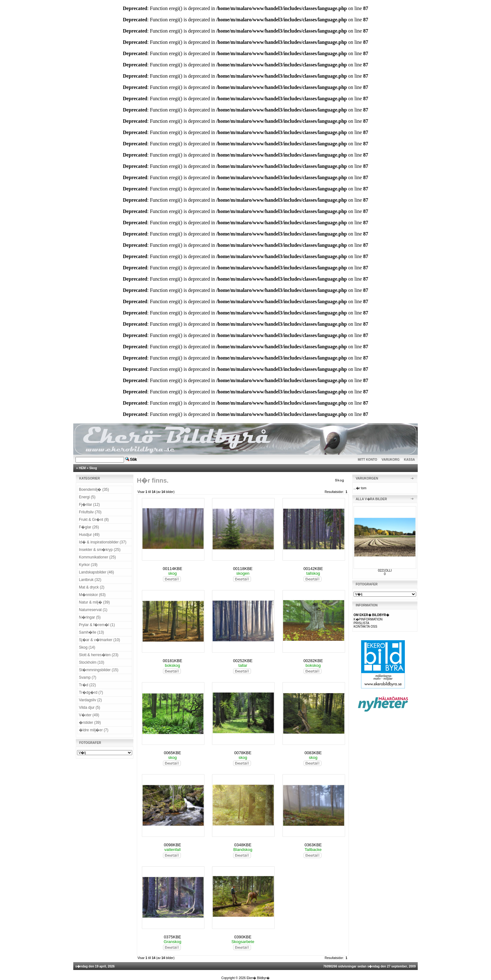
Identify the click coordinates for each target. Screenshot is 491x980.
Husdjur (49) (89, 535)
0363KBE (313, 845)
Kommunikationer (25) (97, 557)
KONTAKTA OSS (365, 627)
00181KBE (173, 661)
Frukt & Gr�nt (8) (94, 520)
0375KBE (172, 937)
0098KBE (172, 845)
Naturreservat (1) (93, 610)
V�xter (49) (89, 715)
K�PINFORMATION (368, 619)
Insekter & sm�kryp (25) (100, 550)
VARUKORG (391, 460)
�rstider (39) (90, 723)
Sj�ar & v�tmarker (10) (99, 640)
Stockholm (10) (92, 662)
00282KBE (313, 661)
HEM (82, 468)
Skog (93, 468)
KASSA (409, 460)
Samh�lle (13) (91, 632)
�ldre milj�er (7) (94, 730)
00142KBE (313, 569)
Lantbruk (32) (90, 580)
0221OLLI (385, 570)
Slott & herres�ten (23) (99, 655)
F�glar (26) (89, 527)
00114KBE (173, 569)
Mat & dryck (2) (92, 587)
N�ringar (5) (90, 617)
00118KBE (243, 569)
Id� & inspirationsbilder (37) (103, 542)
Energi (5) (87, 497)
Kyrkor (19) (88, 565)
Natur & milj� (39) (94, 602)
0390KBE (243, 937)
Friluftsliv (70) (90, 512)
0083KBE (313, 753)
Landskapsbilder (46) (96, 572)
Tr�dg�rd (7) (91, 692)
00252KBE (243, 661)
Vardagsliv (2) (90, 700)
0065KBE (172, 753)
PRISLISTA (361, 623)
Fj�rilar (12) (89, 505)
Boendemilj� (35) (94, 490)
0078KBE (243, 753)
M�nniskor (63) (92, 595)
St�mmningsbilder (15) (99, 670)
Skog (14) (87, 647)
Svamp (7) (88, 677)
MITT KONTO (368, 460)
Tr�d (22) (87, 685)
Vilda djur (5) (90, 708)
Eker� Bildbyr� (258, 978)
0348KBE (243, 845)
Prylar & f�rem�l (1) (97, 625)
